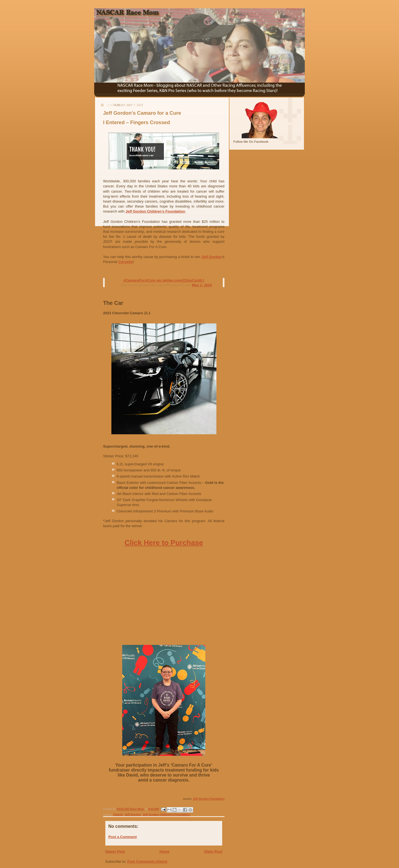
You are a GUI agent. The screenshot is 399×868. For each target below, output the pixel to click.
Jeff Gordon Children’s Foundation (155, 211)
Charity (118, 815)
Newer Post (115, 852)
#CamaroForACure (139, 280)
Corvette (126, 262)
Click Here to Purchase (164, 543)
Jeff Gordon (212, 257)
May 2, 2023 (202, 285)
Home (164, 852)
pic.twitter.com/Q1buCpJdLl (180, 280)
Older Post (213, 852)
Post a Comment (123, 837)
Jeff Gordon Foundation (209, 799)
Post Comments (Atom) (147, 861)
